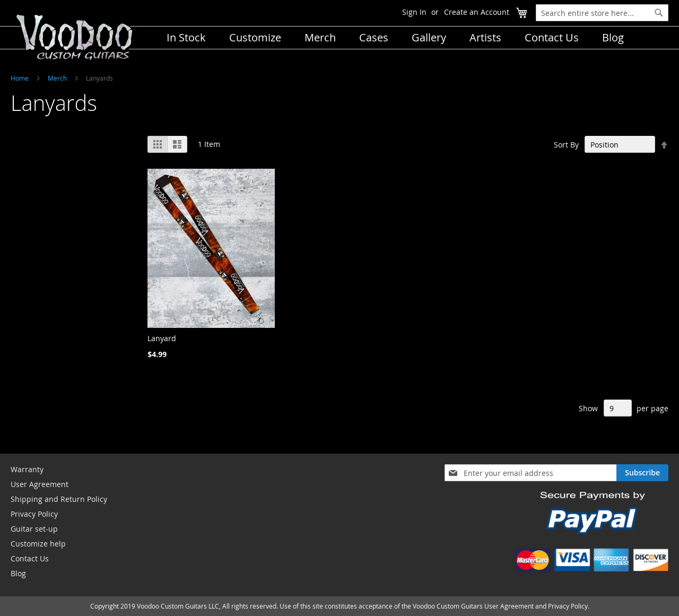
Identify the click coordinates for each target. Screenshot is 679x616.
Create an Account (477, 12)
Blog (18, 573)
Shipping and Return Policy (59, 499)
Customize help (38, 544)
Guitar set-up (34, 529)
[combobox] (602, 13)
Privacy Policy (34, 514)
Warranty (27, 469)
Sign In (414, 12)
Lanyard (162, 338)
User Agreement (40, 484)
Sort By (566, 145)
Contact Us (30, 558)
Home (20, 78)
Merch (57, 78)
